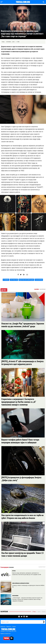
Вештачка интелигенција (26, 280)
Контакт (14, 627)
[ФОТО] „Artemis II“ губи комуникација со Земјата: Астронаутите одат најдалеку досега (23, 363)
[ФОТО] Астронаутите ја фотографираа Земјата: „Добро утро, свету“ (21, 479)
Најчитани (4, 612)
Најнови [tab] (37, 289)
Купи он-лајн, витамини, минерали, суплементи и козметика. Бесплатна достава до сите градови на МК (27, 574)
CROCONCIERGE (15, 596)
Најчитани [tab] (43, 289)
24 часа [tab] (34, 612)
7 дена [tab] (39, 612)
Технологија (39, 280)
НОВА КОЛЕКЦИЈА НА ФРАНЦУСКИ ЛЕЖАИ (21, 584)
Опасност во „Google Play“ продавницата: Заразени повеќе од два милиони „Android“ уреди (23, 325)
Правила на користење (5, 634)
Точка (3, 42)
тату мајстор (14, 280)
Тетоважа (6, 280)
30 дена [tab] (44, 612)
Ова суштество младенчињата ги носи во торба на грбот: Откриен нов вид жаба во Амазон (22, 517)
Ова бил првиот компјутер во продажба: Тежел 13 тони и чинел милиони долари (22, 555)
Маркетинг (9, 627)
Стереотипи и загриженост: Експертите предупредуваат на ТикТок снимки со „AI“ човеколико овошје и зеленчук (19, 402)
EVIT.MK (14, 571)
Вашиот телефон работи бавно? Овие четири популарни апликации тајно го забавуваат (20, 441)
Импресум (3, 627)
